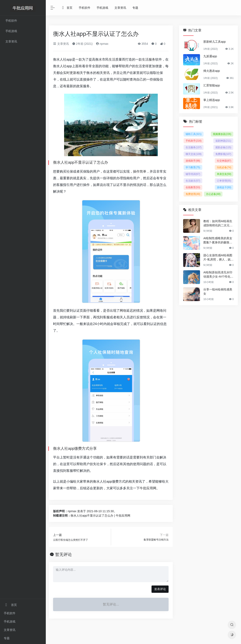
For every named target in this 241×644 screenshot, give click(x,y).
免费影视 (223, 154)
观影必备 (223, 147)
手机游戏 (10, 622)
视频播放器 (222, 134)
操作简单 (140, 171)
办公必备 (213, 194)
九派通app (210, 56)
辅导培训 (193, 174)
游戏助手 (193, 161)
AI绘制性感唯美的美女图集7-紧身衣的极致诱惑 (218, 240)
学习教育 (193, 167)
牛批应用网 (148, 488)
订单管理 (224, 181)
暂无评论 (63, 554)
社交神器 (224, 161)
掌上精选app (212, 100)
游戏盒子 (224, 187)
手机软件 (10, 613)
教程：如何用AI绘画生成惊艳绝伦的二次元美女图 (218, 223)
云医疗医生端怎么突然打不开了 (71, 540)
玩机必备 (224, 167)
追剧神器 (223, 141)
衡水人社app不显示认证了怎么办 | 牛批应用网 (100, 516)
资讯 (106, 73)
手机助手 (194, 141)
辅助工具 (194, 134)
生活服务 (149, 59)
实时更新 (70, 73)
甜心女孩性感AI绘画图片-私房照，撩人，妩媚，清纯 (218, 258)
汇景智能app (212, 85)
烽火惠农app (212, 71)
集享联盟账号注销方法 (156, 540)
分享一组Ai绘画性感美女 (218, 291)
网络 (123, 311)
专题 (7, 638)
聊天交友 (194, 154)
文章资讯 (10, 630)
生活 (112, 59)
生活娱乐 (193, 181)
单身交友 (224, 174)
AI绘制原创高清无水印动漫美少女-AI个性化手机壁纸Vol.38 (218, 275)
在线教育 (193, 187)
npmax (102, 44)
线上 (66, 79)
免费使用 (193, 194)
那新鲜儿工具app (214, 42)
